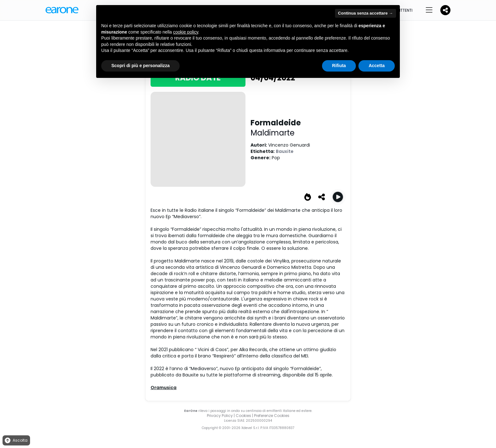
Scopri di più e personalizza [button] (140, 66)
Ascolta (16, 441)
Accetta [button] (377, 66)
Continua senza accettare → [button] (366, 13)
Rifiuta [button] (339, 66)
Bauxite (285, 151)
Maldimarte (273, 133)
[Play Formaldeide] (338, 197)
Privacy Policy (220, 416)
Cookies (243, 416)
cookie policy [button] (186, 32)
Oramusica (164, 388)
